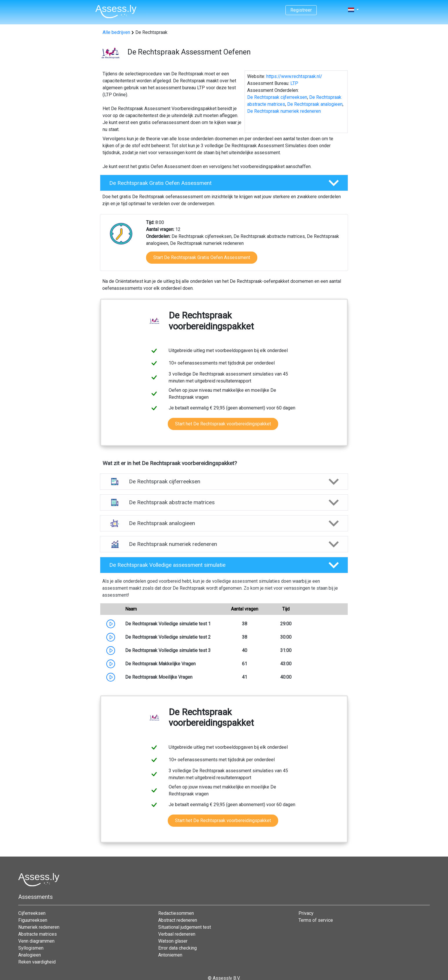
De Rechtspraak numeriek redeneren (284, 111)
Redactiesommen (176, 913)
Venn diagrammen (36, 941)
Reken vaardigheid (37, 962)
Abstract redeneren (178, 920)
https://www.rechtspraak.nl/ (294, 76)
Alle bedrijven (116, 32)
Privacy (306, 913)
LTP (294, 83)
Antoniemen (170, 955)
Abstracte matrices (38, 934)
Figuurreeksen (33, 920)
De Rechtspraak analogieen (315, 104)
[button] (224, 183)
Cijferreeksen (32, 913)
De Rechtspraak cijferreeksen (277, 97)
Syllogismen (31, 948)
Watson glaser (173, 941)
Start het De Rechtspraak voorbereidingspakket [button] (223, 424)
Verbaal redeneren (177, 934)
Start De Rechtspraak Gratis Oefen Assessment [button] (202, 257)
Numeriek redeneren (39, 927)
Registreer (301, 10)
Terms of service (316, 920)
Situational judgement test (185, 927)
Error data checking (177, 948)
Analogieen (30, 955)
